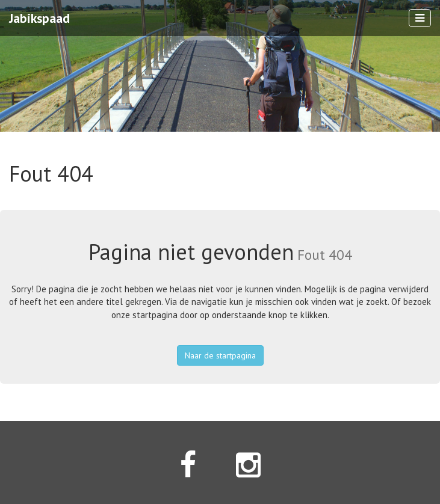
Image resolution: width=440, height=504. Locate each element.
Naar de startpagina (220, 355)
